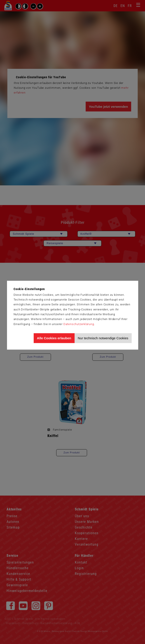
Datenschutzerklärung (79, 324)
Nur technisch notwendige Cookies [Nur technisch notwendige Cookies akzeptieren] (103, 338)
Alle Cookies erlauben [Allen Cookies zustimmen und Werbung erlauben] (54, 338)
